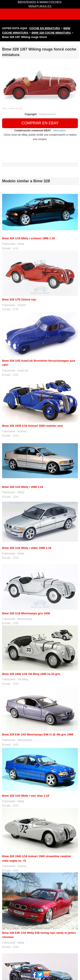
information (59, 130)
